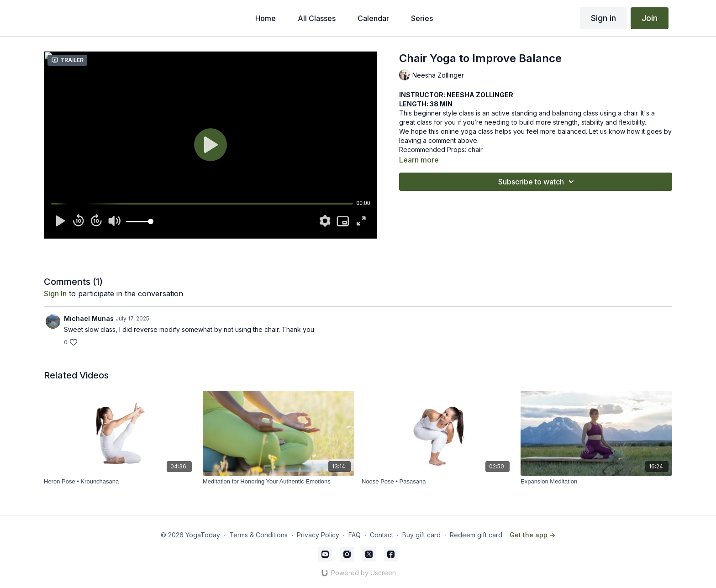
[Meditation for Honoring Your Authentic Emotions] (279, 482)
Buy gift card (421, 535)
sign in (55, 294)
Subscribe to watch (537, 182)
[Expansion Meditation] (596, 482)
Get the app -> (532, 535)
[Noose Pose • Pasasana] (437, 482)
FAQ (355, 535)
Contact (382, 535)
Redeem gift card (476, 535)
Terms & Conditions (258, 535)
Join (650, 18)
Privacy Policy (318, 535)
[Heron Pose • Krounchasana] (120, 482)
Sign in (603, 18)
